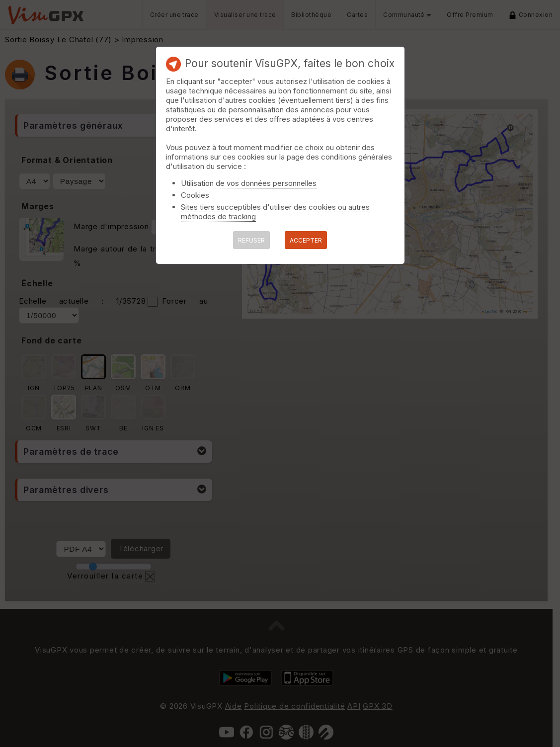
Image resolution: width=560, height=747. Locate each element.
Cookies (195, 195)
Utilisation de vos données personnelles (249, 183)
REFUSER (251, 240)
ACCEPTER (306, 240)
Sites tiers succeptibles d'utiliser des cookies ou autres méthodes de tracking (275, 212)
